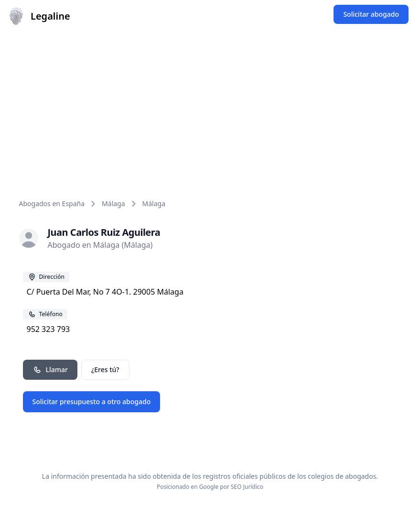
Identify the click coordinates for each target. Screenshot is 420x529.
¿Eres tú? (105, 369)
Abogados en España (52, 204)
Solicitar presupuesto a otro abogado (92, 402)
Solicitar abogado (371, 14)
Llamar (50, 370)
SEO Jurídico (247, 487)
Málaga (113, 204)
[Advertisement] (210, 104)
